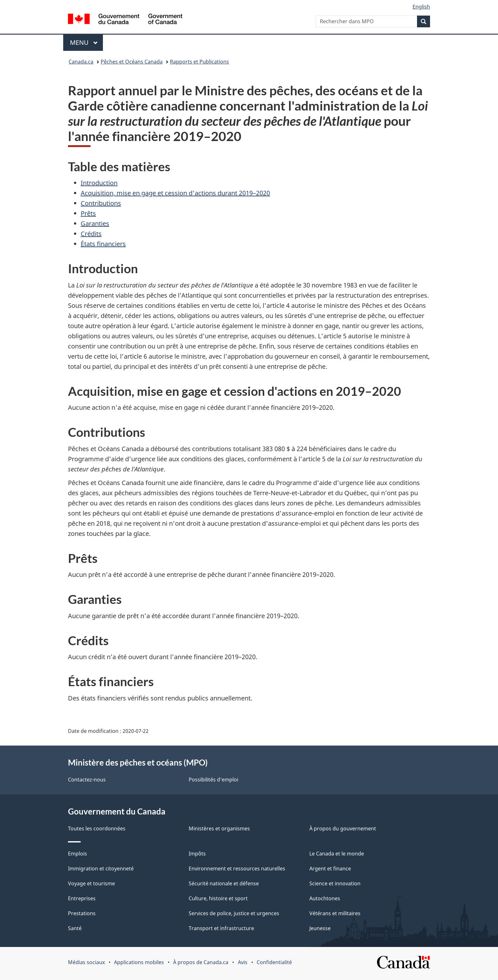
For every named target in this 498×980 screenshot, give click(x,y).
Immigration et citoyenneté (101, 868)
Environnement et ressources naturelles (237, 868)
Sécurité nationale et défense (224, 883)
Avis (243, 962)
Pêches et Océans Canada (132, 62)
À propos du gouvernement (343, 828)
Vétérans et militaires (335, 913)
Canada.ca (81, 62)
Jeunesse (320, 928)
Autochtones (325, 898)
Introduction (99, 183)
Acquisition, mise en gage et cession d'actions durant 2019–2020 (175, 193)
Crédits (91, 234)
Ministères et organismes (219, 828)
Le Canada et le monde (337, 854)
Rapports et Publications (199, 62)
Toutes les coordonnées (97, 828)
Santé (75, 928)
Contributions (101, 203)
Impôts (197, 854)
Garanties (95, 223)
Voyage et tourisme (91, 883)
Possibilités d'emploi (213, 780)
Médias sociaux (86, 962)
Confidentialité (274, 962)
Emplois (77, 854)
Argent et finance (330, 868)
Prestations (82, 913)
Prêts (88, 213)
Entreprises (82, 898)
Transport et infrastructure (221, 928)
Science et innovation (335, 883)
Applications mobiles (139, 962)
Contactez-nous (87, 780)
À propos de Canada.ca (201, 962)
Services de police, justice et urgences (234, 913)
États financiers (103, 244)
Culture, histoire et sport (218, 898)
